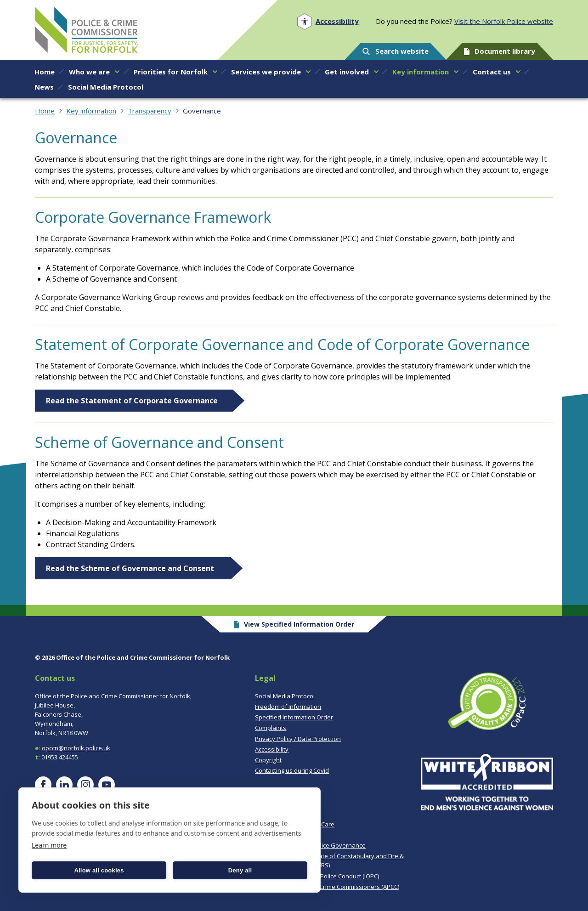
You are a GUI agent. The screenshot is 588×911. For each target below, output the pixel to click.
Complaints (271, 728)
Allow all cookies (99, 870)
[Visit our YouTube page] (107, 785)
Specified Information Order (294, 717)
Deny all (240, 870)
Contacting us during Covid (292, 770)
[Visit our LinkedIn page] (64, 785)
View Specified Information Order (294, 624)
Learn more (49, 845)
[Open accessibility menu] (328, 21)
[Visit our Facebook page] (43, 785)
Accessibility (272, 749)
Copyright (268, 760)
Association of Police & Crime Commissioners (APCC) (327, 887)
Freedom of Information (288, 707)
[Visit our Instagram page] (85, 785)
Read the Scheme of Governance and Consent (131, 568)
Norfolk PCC (86, 30)
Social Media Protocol (285, 696)
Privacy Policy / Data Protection (298, 739)
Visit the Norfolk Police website (504, 21)
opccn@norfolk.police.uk (76, 748)
